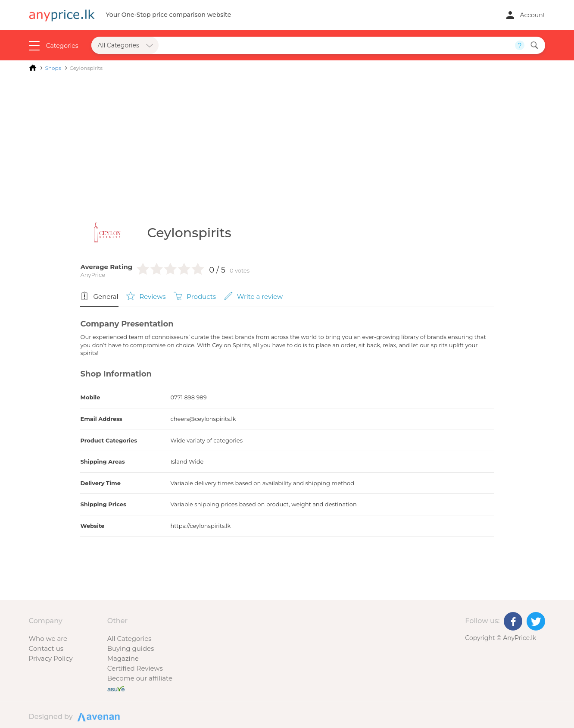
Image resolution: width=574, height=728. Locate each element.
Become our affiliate (140, 678)
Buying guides (131, 648)
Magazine (123, 658)
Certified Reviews (135, 668)
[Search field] (337, 45)
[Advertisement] (287, 141)
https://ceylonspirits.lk (200, 526)
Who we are (48, 639)
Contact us (46, 648)
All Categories (129, 639)
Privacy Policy (51, 658)
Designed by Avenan (97, 716)
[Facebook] (513, 621)
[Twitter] (536, 621)
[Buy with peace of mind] (116, 688)
